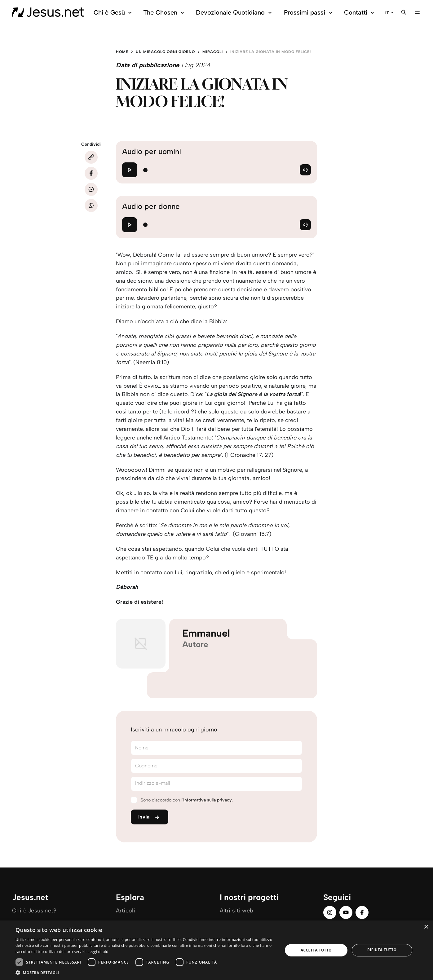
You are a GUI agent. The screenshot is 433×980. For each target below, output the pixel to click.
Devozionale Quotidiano (235, 13)
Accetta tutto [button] (316, 950)
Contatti (360, 13)
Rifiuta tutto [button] (382, 950)
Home (122, 52)
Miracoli (213, 52)
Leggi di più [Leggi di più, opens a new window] (98, 952)
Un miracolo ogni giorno (165, 52)
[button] (145, 972)
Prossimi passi (309, 13)
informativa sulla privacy (208, 800)
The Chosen (165, 13)
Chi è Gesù (114, 13)
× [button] (426, 927)
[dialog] (216, 950)
